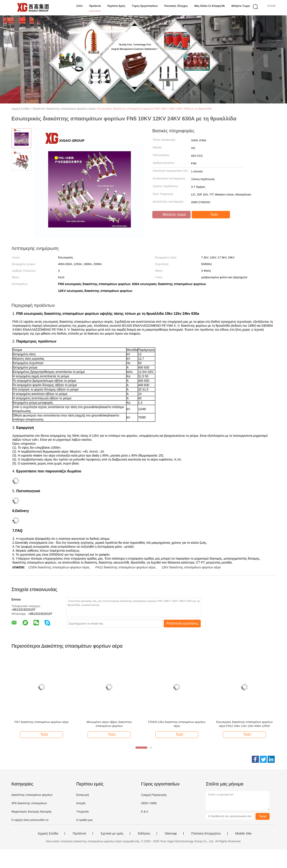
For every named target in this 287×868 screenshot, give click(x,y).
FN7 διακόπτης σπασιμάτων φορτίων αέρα (41, 722)
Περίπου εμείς (116, 6)
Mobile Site (243, 833)
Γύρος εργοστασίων (145, 6)
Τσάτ (211, 215)
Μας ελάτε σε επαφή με (210, 6)
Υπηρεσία (82, 812)
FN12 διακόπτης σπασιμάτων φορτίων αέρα (125, 567)
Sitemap (171, 833)
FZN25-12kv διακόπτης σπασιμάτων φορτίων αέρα (177, 724)
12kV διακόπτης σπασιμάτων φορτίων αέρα (191, 567)
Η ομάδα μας (84, 820)
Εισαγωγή (82, 795)
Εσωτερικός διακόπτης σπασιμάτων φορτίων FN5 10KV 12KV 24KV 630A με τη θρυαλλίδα (154, 109)
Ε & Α (145, 812)
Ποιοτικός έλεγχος (176, 6)
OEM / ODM (149, 803)
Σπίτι (79, 6)
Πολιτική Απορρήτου (206, 833)
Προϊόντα (95, 6)
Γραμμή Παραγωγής (154, 795)
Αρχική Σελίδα (48, 833)
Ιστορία (81, 803)
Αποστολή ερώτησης (182, 623)
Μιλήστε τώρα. (241, 6)
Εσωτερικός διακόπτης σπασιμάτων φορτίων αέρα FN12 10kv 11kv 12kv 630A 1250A (245, 724)
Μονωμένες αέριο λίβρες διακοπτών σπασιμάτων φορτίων (109, 724)
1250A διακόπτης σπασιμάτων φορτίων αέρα (59, 567)
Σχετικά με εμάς (112, 833)
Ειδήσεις (144, 833)
